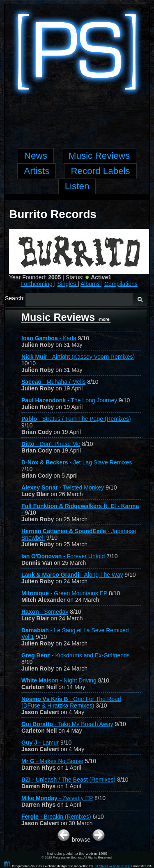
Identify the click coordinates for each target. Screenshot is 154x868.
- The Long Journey (69, 400)
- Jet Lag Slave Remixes (77, 462)
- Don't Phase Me (51, 444)
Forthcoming (37, 284)
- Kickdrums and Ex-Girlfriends (76, 655)
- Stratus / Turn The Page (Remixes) (76, 419)
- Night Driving (59, 680)
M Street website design (113, 866)
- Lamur (40, 743)
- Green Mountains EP (64, 593)
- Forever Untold (63, 556)
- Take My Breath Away (67, 724)
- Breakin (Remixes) (56, 817)
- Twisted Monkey (63, 487)
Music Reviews (66, 317)
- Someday (45, 612)
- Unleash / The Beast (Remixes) (68, 780)
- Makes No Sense (52, 761)
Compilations (121, 284)
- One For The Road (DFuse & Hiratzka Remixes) (71, 702)
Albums (91, 284)
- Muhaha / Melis (53, 382)
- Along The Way (72, 575)
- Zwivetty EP (57, 798)
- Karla (49, 338)
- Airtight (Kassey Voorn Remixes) (78, 357)
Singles (67, 284)
